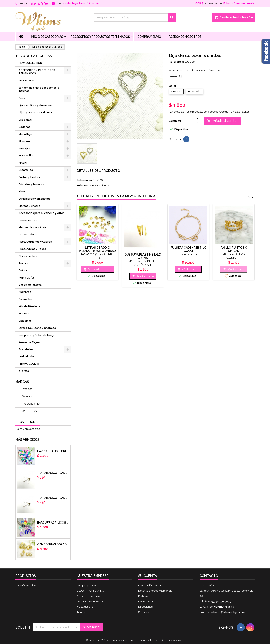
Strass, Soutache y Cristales (37, 328)
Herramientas (28, 220)
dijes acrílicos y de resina (35, 105)
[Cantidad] (189, 121)
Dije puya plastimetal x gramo (143, 256)
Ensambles (26, 170)
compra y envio (149, 37)
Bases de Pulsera (30, 285)
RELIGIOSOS (26, 80)
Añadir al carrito (222, 121)
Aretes (23, 263)
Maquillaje (25, 134)
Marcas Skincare (29, 206)
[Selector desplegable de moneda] (202, 3)
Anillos (23, 270)
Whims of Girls (31, 411)
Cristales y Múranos (32, 184)
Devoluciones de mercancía (155, 591)
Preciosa (27, 389)
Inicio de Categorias (47, 37)
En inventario (85, 186)
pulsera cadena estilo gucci (188, 249)
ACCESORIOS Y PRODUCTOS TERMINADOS (100, 37)
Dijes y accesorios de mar (35, 112)
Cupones (143, 612)
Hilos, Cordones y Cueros (35, 242)
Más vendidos (27, 440)
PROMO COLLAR (29, 364)
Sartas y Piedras (29, 177)
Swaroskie (25, 299)
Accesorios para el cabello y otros (42, 213)
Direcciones (145, 607)
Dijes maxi (25, 120)
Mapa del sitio (85, 607)
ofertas (24, 371)
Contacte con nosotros (90, 601)
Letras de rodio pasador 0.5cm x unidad (97, 249)
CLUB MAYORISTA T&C (91, 591)
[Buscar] (135, 17)
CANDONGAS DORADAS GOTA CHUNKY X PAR (53, 544)
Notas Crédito (146, 601)
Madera (24, 313)
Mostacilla (26, 156)
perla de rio (26, 357)
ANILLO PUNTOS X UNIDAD (234, 249)
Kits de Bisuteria (29, 306)
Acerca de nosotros (185, 37)
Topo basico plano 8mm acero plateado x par (53, 498)
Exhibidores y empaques (34, 199)
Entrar (227, 3)
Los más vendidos (26, 585)
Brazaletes (26, 349)
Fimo (22, 191)
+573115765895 (39, 3)
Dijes (22, 98)
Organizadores (28, 235)
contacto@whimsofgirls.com (81, 3)
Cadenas (24, 127)
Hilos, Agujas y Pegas (32, 249)
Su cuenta (148, 576)
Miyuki (23, 163)
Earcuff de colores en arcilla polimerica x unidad (53, 451)
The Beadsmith (31, 404)
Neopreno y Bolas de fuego (37, 335)
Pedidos (143, 596)
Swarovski (28, 396)
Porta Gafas (27, 278)
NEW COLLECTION (30, 63)
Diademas (25, 321)
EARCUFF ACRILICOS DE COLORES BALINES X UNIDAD (53, 523)
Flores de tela (28, 256)
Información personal (151, 585)
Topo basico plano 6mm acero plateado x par (53, 473)
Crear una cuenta (244, 3)
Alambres (25, 292)
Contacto (209, 576)
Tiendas (81, 612)
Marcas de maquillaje (33, 227)
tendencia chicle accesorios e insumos (39, 89)
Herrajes (24, 148)
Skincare (24, 141)
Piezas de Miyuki (29, 342)
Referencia (176, 62)
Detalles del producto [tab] (98, 171)
